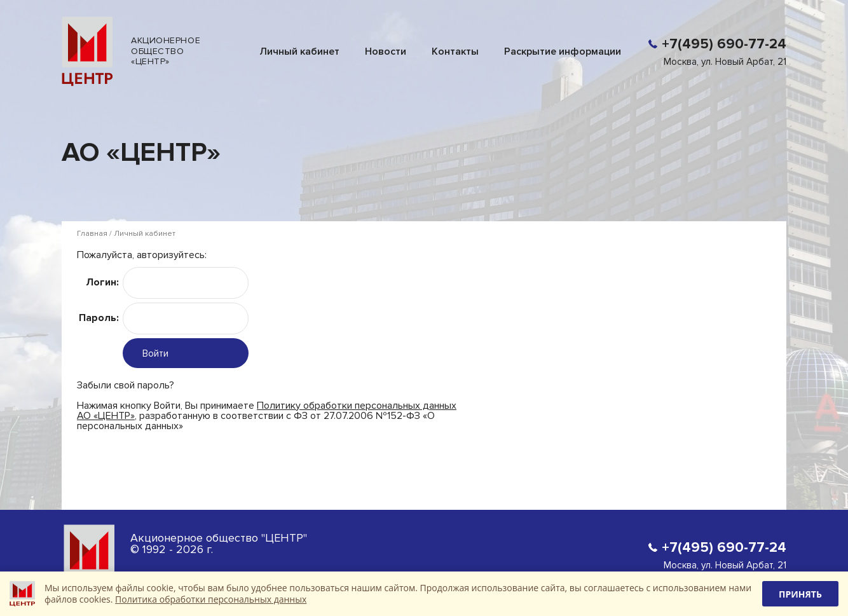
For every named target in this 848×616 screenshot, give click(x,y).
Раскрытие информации (563, 51)
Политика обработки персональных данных (211, 599)
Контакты (455, 51)
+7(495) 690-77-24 (724, 44)
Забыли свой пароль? (126, 385)
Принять (800, 594)
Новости (386, 51)
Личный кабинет (299, 51)
